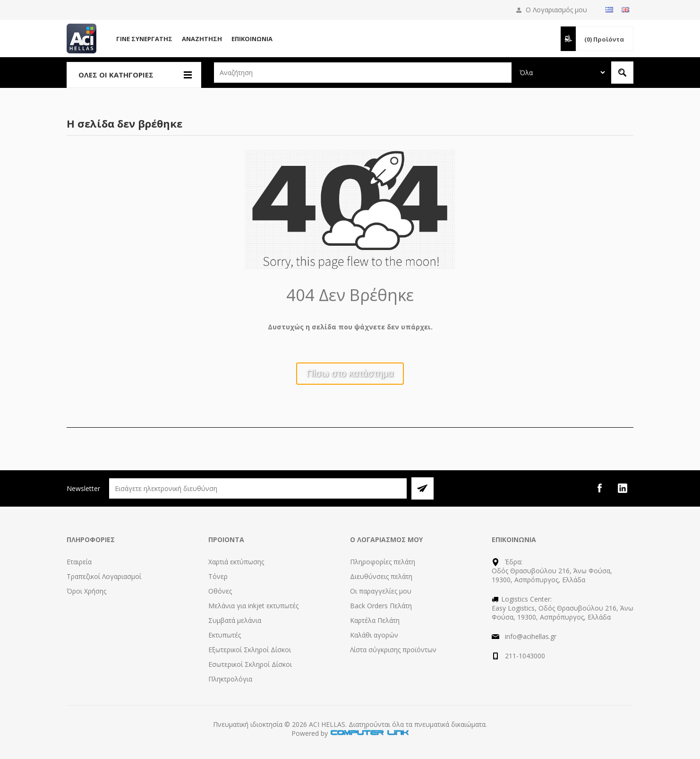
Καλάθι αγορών (374, 635)
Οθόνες (220, 591)
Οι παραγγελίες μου (381, 591)
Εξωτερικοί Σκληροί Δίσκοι (250, 650)
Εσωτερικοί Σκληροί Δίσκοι (250, 664)
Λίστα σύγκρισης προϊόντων (393, 650)
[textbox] (363, 73)
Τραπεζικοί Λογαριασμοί (104, 576)
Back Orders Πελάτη (381, 606)
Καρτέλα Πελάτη (375, 620)
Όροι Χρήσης (86, 591)
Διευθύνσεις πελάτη (381, 576)
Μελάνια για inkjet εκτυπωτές (253, 606)
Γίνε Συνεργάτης (144, 39)
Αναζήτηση (202, 39)
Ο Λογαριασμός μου (556, 10)
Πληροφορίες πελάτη (383, 562)
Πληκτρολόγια (230, 679)
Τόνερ (218, 576)
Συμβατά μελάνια (235, 620)
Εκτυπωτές (225, 635)
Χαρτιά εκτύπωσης (236, 562)
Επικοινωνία (252, 39)
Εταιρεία (79, 562)
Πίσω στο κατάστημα (350, 373)
